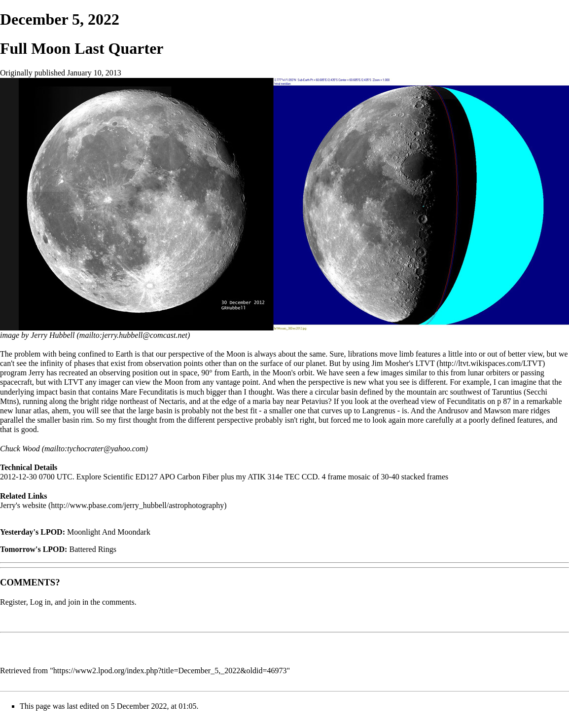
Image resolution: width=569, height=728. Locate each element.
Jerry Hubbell (53, 335)
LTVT (425, 363)
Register (13, 602)
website (34, 505)
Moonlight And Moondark (109, 532)
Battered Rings (93, 549)
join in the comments (101, 602)
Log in (40, 602)
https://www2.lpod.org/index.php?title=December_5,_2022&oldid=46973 (170, 671)
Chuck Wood (20, 449)
